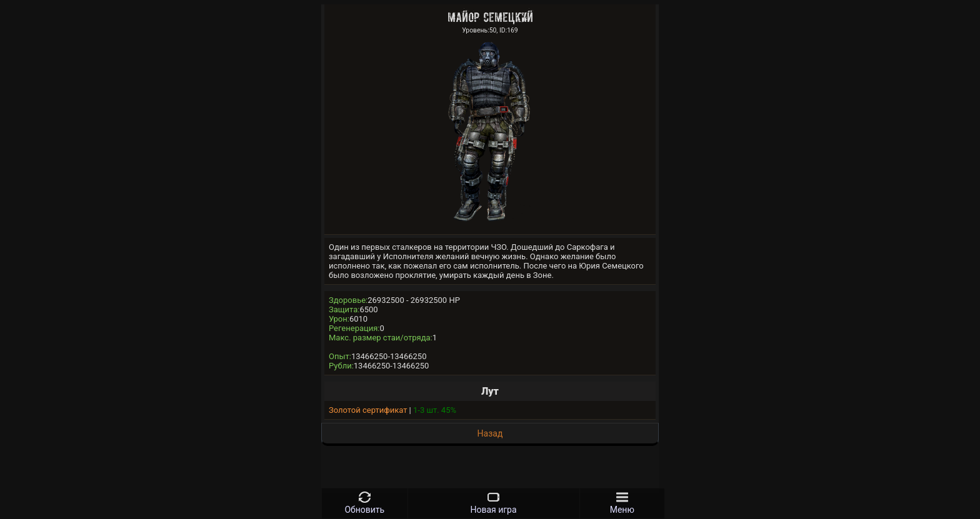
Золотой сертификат (368, 410)
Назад (490, 433)
